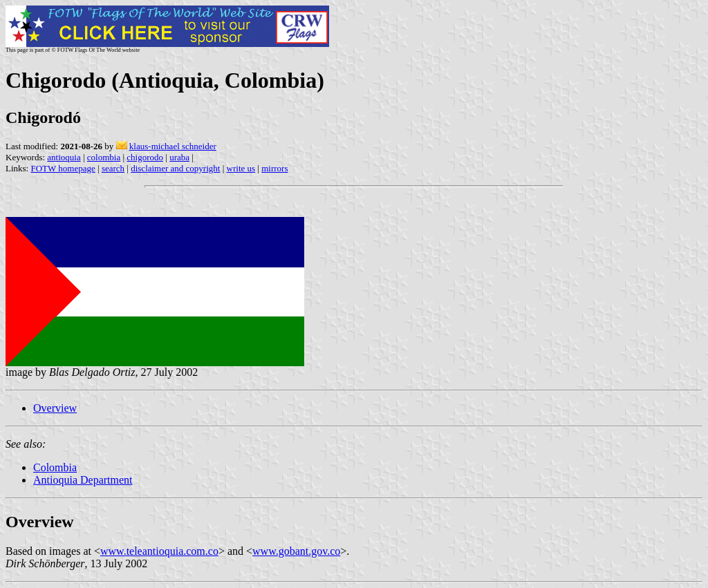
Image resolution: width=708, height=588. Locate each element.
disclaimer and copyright (175, 168)
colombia (104, 157)
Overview (55, 408)
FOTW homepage (63, 168)
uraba (179, 157)
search (113, 168)
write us (241, 168)
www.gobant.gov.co (296, 551)
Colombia (55, 467)
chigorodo (145, 157)
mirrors (274, 168)
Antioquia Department (83, 480)
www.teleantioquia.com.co (159, 551)
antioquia (64, 157)
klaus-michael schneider (173, 146)
